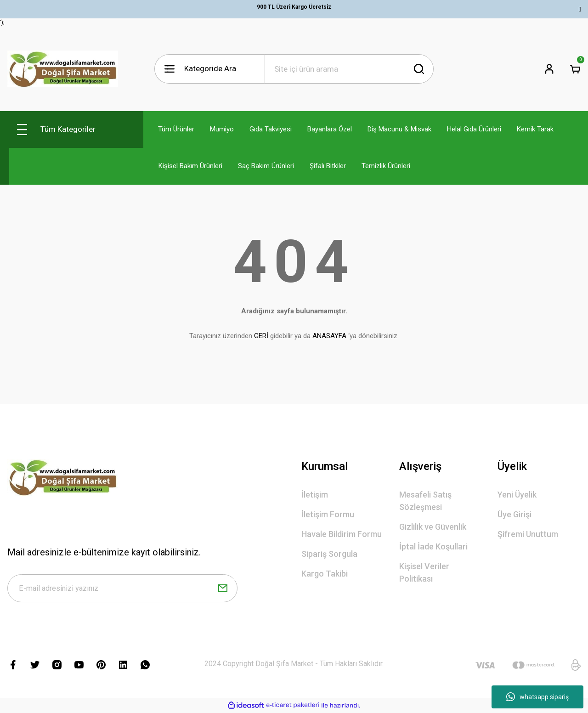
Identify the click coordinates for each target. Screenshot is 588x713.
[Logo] (63, 69)
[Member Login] (549, 69)
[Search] (349, 69)
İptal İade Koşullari (433, 546)
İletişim (315, 495)
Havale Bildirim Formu (342, 534)
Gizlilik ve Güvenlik (433, 527)
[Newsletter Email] (122, 589)
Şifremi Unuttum (528, 534)
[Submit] (223, 589)
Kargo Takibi (325, 574)
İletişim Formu (328, 514)
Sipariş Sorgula (329, 554)
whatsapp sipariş (537, 697)
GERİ (261, 336)
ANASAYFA (329, 336)
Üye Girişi (514, 514)
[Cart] (575, 69)
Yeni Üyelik (517, 495)
